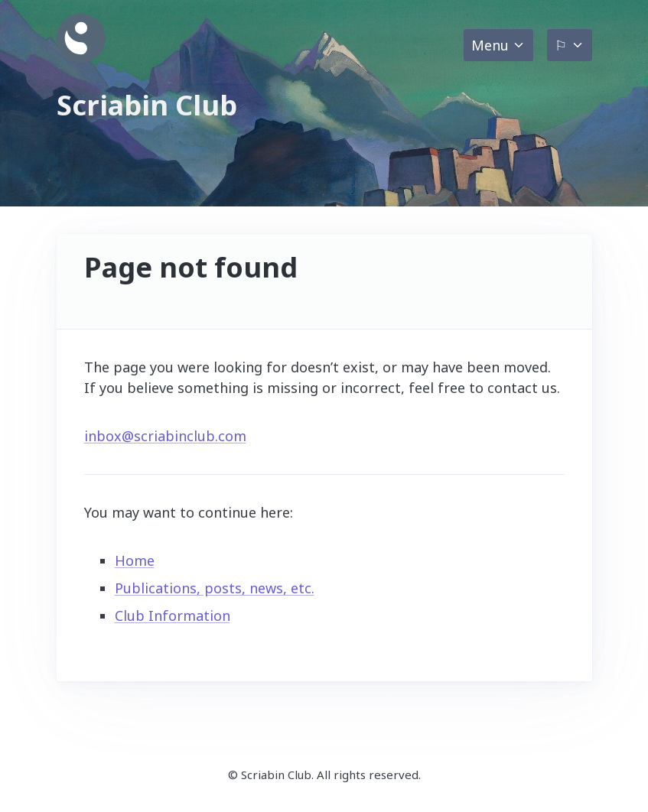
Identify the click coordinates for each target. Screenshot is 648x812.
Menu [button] (490, 45)
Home (135, 560)
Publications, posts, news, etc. (215, 588)
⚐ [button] (561, 45)
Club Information (173, 615)
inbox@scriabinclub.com (165, 436)
